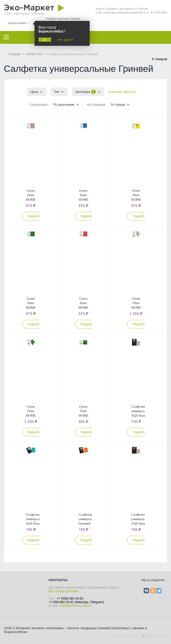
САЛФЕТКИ (34, 54)
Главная (14, 54)
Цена (34, 92)
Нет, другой (65, 40)
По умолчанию (64, 105)
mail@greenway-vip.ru (75, 606)
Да (45, 40)
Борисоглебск (17, 23)
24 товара (118, 105)
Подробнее (36, 216)
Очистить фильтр (122, 92)
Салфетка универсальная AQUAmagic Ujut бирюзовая (37, 523)
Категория (86, 92)
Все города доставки (64, 591)
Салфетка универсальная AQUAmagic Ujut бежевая (142, 415)
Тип (57, 92)
